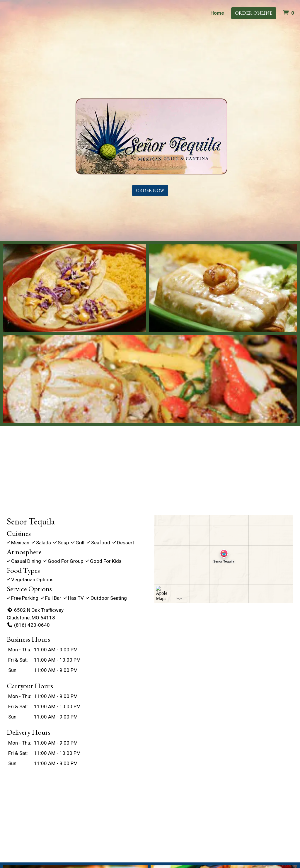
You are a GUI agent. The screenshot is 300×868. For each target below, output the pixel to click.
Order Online (254, 13)
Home (217, 13)
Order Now (150, 190)
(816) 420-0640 (28, 625)
